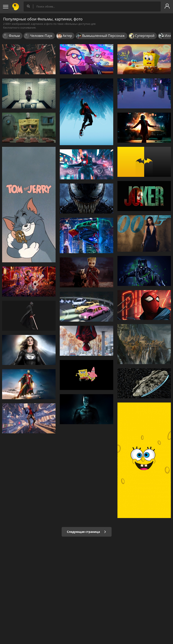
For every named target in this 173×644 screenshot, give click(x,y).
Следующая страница (87, 532)
